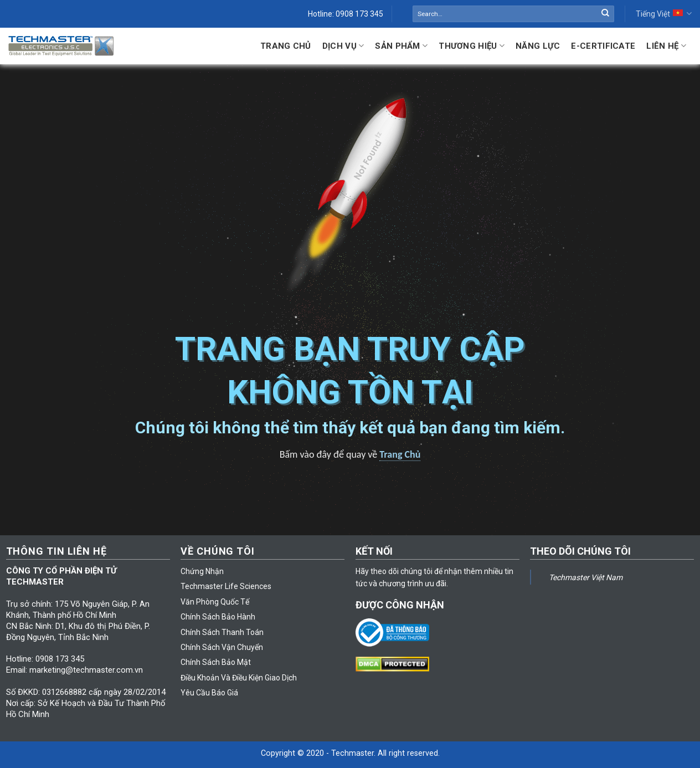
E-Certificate (603, 46)
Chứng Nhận (202, 571)
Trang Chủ (286, 46)
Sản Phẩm (401, 46)
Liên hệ (666, 46)
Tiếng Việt (664, 14)
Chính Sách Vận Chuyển (222, 647)
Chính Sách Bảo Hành (218, 617)
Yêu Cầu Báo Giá (209, 693)
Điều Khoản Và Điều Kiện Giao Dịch (239, 678)
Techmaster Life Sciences (226, 586)
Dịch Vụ (343, 46)
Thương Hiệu (472, 46)
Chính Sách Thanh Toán (222, 632)
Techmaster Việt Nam (586, 577)
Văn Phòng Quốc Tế (215, 602)
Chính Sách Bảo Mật (216, 662)
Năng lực (538, 46)
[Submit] (605, 14)
